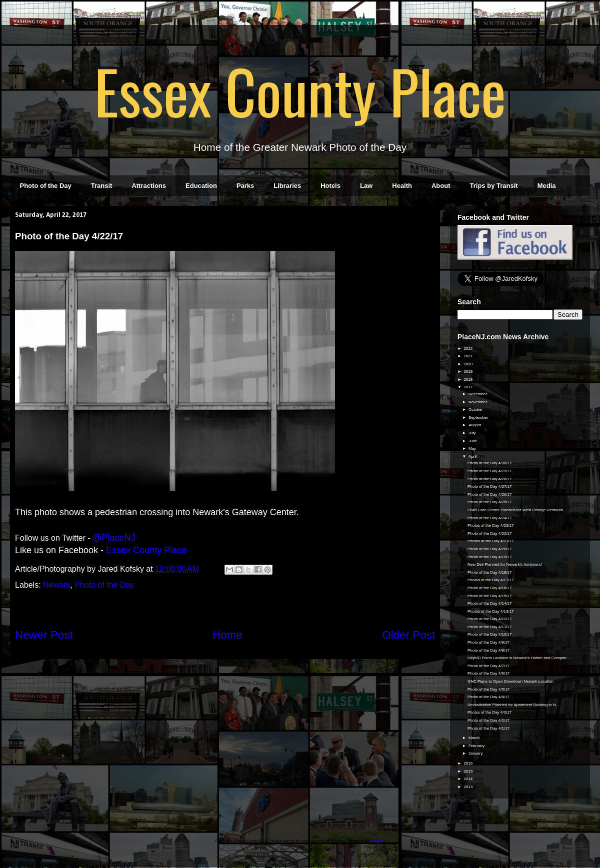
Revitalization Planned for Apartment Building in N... (513, 705)
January (476, 753)
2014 (468, 779)
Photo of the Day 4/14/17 (490, 603)
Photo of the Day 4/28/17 (490, 479)
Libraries (287, 186)
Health (402, 186)
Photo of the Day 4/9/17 (488, 642)
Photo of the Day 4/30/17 (490, 463)
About (441, 186)
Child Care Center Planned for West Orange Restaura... (517, 510)
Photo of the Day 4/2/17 (488, 720)
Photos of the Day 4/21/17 (491, 541)
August (475, 425)
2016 (468, 763)
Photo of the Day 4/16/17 (490, 588)
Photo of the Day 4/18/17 (490, 572)
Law (366, 186)
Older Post (408, 635)
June (473, 441)
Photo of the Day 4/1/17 (488, 728)
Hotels (330, 186)
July (472, 433)
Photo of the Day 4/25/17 (490, 502)
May (473, 448)
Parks (245, 186)
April (473, 456)
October (476, 410)
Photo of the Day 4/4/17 (488, 697)
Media (547, 186)
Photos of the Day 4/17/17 (491, 580)
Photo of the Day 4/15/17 (490, 596)
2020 (468, 364)
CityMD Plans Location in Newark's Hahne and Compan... (519, 658)
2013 (468, 787)
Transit (102, 186)
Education (201, 186)
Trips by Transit (494, 186)
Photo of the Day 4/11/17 (490, 627)
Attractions (149, 186)
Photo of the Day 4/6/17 (488, 673)
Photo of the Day (46, 186)
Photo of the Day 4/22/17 (490, 533)
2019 (468, 372)
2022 (468, 349)
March (474, 738)
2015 (468, 771)
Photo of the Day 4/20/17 (490, 549)
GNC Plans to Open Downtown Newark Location (510, 681)
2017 (468, 387)
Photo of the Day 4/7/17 (488, 666)
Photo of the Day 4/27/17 (490, 486)
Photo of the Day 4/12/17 (490, 619)
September (479, 418)
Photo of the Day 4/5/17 (488, 689)
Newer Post (44, 635)
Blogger (377, 841)
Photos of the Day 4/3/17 (489, 712)
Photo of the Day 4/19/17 (490, 557)
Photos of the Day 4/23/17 (491, 525)
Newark (56, 585)
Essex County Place (300, 90)
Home (227, 635)
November (478, 402)
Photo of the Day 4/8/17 (488, 650)
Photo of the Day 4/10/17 (490, 634)
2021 (468, 356)
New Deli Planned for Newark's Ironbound (504, 564)
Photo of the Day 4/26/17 (490, 494)
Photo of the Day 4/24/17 (490, 518)
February (477, 746)
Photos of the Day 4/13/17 (491, 611)
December (478, 394)
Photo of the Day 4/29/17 (490, 471)
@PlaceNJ (114, 538)
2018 (468, 380)
